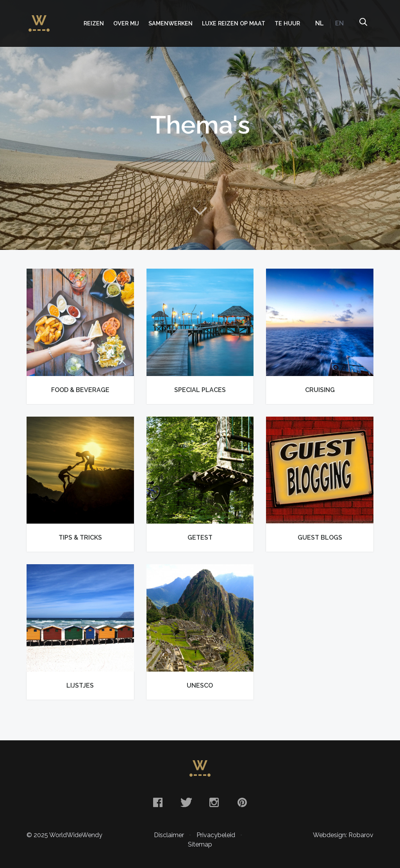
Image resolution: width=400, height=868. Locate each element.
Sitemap (200, 844)
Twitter (186, 802)
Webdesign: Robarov (343, 835)
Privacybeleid (216, 835)
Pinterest (242, 802)
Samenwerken (171, 23)
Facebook (158, 802)
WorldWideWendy (39, 20)
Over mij (126, 23)
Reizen (94, 23)
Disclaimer (169, 835)
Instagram (214, 802)
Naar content (200, 211)
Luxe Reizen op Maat (234, 23)
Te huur (287, 23)
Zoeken (363, 23)
